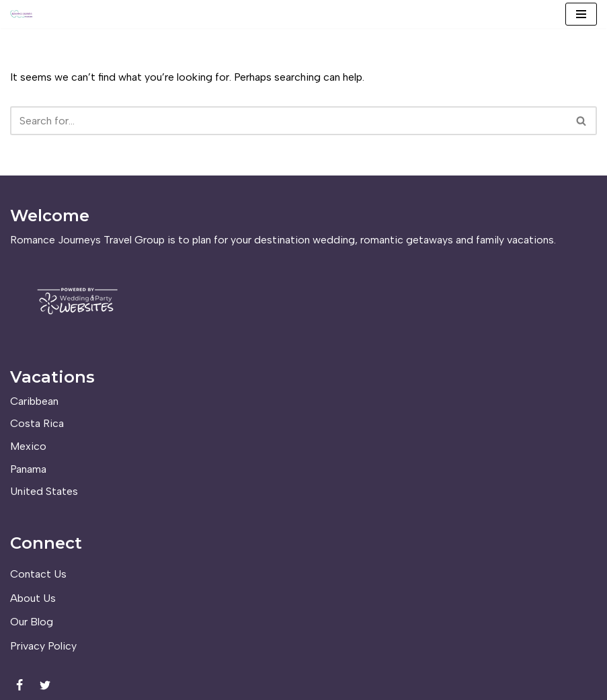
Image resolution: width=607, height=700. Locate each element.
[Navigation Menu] (581, 14)
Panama (28, 469)
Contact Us (38, 574)
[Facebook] (19, 685)
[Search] (288, 121)
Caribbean (34, 401)
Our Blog (32, 622)
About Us (33, 598)
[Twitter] (45, 685)
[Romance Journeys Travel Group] (22, 14)
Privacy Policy (43, 646)
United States (44, 491)
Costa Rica (37, 423)
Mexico (28, 446)
